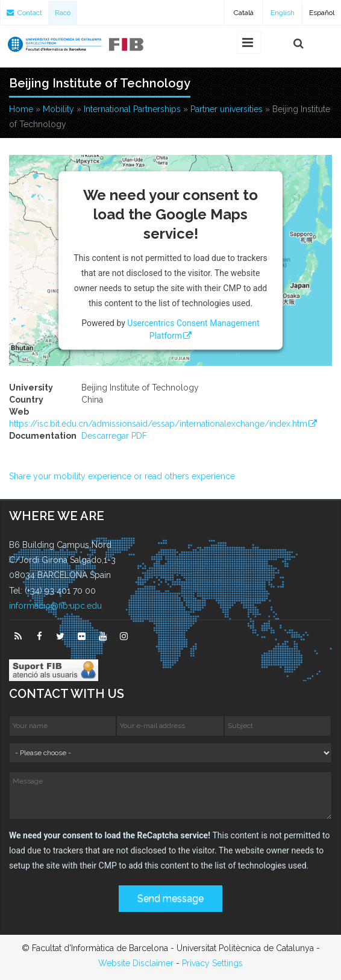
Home (21, 109)
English (283, 13)
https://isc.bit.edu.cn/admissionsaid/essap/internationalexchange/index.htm (158, 424)
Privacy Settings (212, 963)
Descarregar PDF (114, 436)
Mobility (58, 109)
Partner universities (227, 109)
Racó (63, 13)
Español (322, 13)
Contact (24, 13)
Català (244, 13)
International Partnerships (132, 109)
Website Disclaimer (136, 963)
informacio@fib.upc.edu (55, 606)
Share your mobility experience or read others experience (122, 476)
